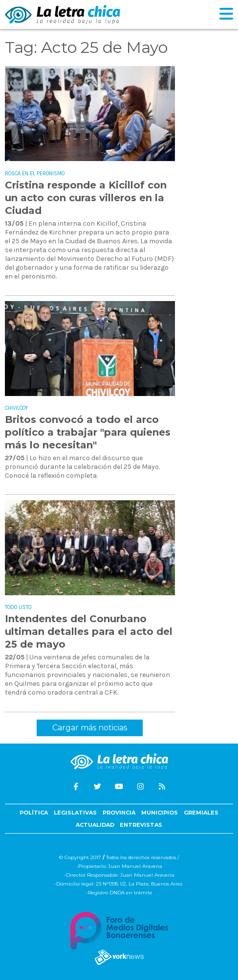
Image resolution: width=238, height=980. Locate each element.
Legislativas (75, 813)
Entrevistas (141, 825)
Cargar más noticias (90, 728)
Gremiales (201, 813)
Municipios (160, 813)
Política (34, 813)
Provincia (119, 813)
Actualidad (95, 825)
